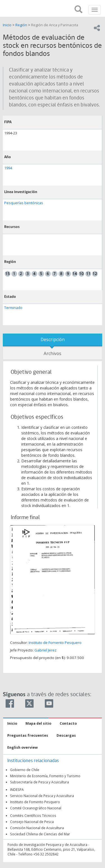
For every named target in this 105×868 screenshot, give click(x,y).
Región (21, 25)
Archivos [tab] (53, 354)
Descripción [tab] (53, 340)
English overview (23, 747)
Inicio (8, 25)
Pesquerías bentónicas (24, 203)
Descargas (66, 735)
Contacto (68, 723)
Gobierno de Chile (25, 770)
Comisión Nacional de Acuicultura (37, 828)
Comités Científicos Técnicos (33, 815)
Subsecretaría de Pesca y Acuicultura (39, 782)
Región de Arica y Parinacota (55, 25)
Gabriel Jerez (46, 650)
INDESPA (17, 789)
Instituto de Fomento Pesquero (55, 643)
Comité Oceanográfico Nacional (36, 808)
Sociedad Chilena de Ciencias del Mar (40, 834)
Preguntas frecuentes (28, 735)
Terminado (13, 308)
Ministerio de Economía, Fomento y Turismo (45, 776)
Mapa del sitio (38, 723)
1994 (8, 168)
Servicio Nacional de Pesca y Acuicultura (42, 796)
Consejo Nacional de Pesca (32, 822)
